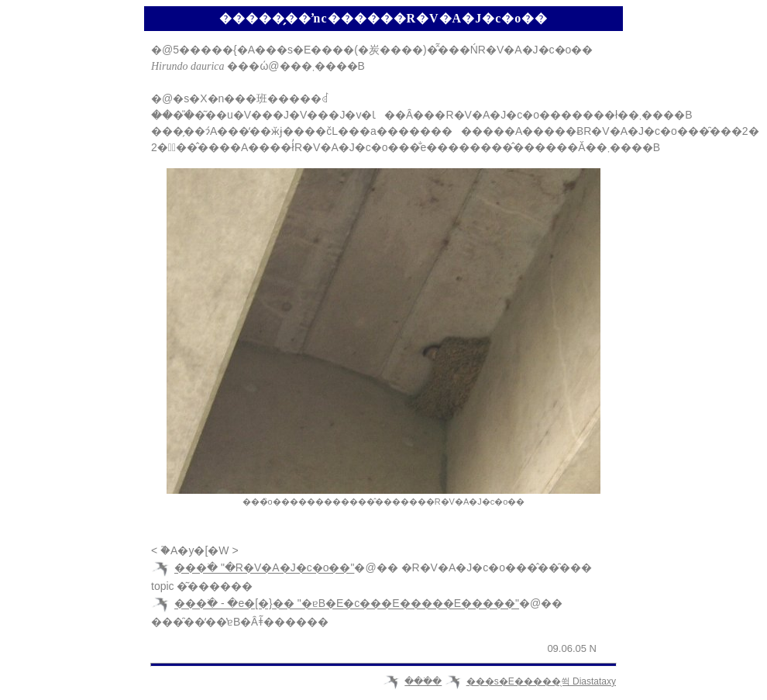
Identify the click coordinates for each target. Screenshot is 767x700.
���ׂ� (423, 681)
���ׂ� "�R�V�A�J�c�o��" (264, 568)
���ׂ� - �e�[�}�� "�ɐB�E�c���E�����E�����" (347, 604)
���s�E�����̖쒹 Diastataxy (541, 681)
